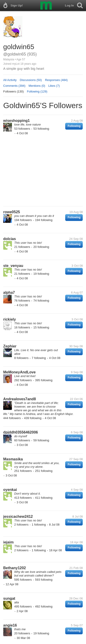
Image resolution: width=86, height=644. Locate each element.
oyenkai (10, 490)
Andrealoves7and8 (19, 399)
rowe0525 (12, 212)
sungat (9, 598)
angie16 (10, 625)
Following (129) (37, 91)
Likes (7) (54, 86)
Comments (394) (14, 86)
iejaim (8, 542)
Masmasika (13, 459)
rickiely (10, 319)
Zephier (10, 346)
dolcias (10, 239)
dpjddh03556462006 (21, 432)
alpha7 (9, 293)
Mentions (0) (37, 86)
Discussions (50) (31, 80)
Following (74, 126)
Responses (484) (56, 80)
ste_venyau (13, 266)
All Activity (10, 80)
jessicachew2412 (18, 517)
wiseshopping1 (17, 121)
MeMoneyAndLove (19, 372)
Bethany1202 (15, 568)
